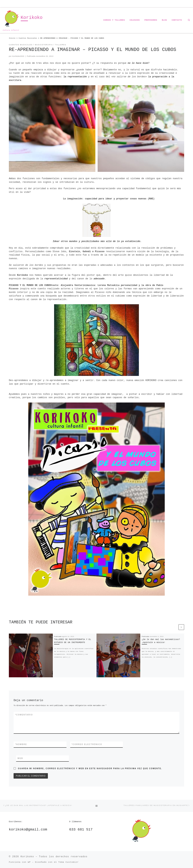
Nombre (21, 744)
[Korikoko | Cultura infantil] (11, 19)
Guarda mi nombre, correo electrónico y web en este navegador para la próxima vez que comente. (90, 769)
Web (20, 758)
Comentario (24, 715)
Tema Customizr (68, 862)
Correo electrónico (87, 744)
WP (29, 862)
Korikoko (27, 857)
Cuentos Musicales (28, 38)
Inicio (12, 38)
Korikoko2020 (18, 56)
